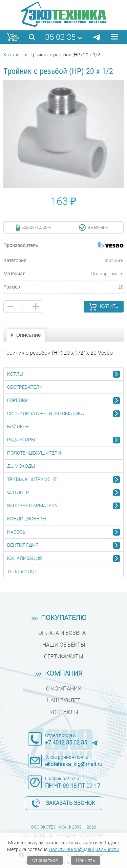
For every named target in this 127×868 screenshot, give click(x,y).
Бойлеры (18, 427)
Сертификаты (63, 657)
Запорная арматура (32, 506)
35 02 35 (60, 37)
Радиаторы (21, 440)
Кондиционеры (27, 519)
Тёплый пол (22, 571)
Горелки (18, 400)
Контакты (64, 712)
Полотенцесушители (34, 453)
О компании (64, 689)
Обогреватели (25, 387)
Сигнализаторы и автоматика (46, 413)
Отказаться (45, 860)
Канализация (25, 558)
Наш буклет (64, 700)
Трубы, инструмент (32, 479)
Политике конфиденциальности (84, 849)
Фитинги (18, 492)
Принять (86, 860)
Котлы (15, 374)
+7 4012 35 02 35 (66, 743)
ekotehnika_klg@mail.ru (74, 764)
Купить (109, 306)
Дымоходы (21, 466)
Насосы (17, 532)
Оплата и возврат (63, 633)
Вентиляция (23, 545)
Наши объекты (64, 645)
